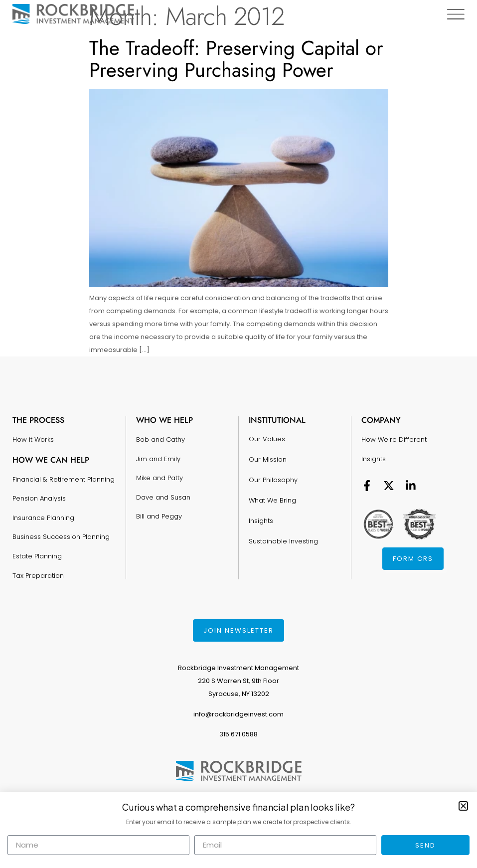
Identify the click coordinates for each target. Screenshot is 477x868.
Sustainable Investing (283, 538)
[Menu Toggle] (456, 14)
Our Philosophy (273, 478)
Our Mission (268, 458)
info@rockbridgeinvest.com (238, 714)
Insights (261, 518)
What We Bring (272, 498)
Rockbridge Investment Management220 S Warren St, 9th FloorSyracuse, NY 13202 (238, 681)
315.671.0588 (238, 734)
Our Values (267, 438)
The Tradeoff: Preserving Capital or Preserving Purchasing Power (236, 59)
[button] (463, 806)
